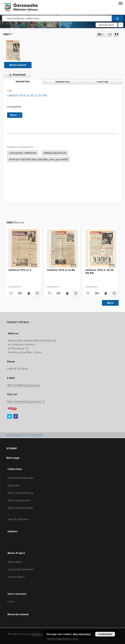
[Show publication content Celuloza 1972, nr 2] (29, 293)
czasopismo (14, 107)
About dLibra (15, 562)
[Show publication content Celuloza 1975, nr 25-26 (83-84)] (105, 293)
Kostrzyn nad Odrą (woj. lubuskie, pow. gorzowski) (38, 159)
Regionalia (13, 485)
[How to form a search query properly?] (121, 25)
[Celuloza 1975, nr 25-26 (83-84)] (101, 248)
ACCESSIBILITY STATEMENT (25, 435)
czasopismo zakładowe (23, 153)
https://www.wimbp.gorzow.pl (26, 401)
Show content (18, 65)
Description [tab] (23, 82)
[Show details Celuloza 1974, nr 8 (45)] (75, 293)
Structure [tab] (102, 82)
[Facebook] (16, 417)
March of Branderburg (20, 493)
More (110, 303)
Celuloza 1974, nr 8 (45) (61, 270)
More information (82, 634)
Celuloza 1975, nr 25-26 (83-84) (99, 271)
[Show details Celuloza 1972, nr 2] (37, 293)
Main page (13, 458)
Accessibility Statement (21, 569)
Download (16, 75)
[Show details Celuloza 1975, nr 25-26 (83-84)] (114, 293)
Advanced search (106, 25)
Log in (11, 601)
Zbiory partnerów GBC (20, 508)
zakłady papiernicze (55, 153)
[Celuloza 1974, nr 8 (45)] (62, 248)
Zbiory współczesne (19, 500)
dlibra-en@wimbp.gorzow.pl (23, 385)
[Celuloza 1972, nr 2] (24, 248)
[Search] (118, 18)
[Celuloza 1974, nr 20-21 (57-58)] (13, 50)
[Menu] (120, 3)
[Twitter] (10, 417)
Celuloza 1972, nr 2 (20, 270)
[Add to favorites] (110, 34)
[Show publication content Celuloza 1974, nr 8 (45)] (67, 293)
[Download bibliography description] (20, 293)
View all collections (18, 519)
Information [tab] (62, 82)
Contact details (16, 577)
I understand (105, 634)
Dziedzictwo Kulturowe (21, 478)
